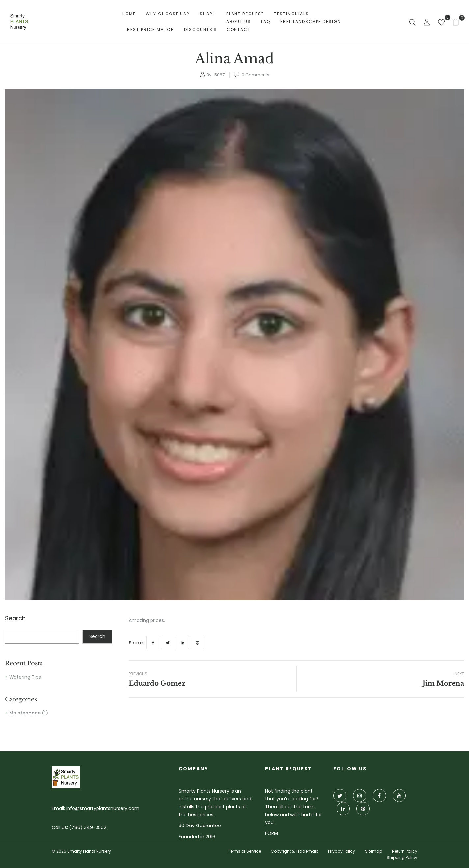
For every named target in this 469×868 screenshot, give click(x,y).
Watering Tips (25, 677)
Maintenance (25, 713)
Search (15, 619)
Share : (137, 643)
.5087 (219, 75)
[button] (458, 22)
